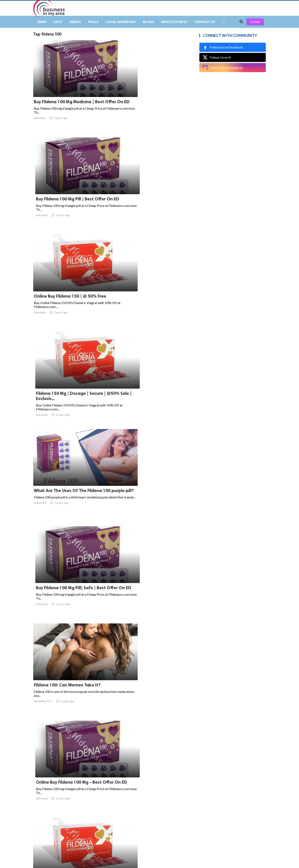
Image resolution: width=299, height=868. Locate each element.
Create (255, 25)
